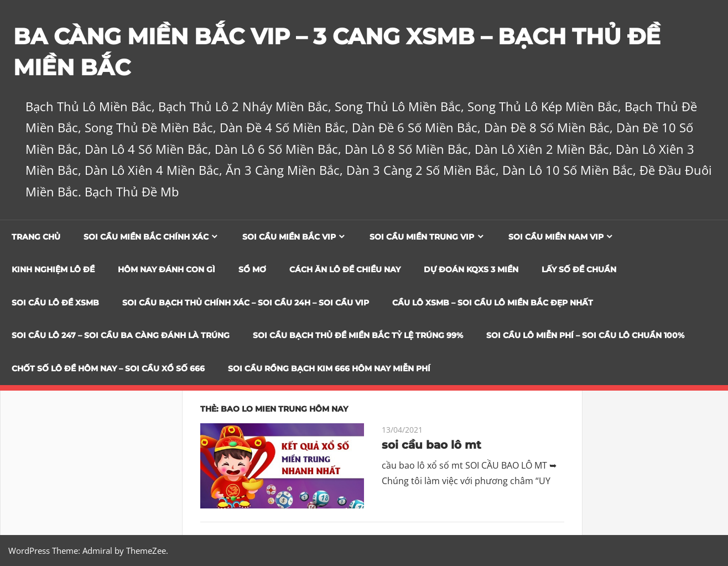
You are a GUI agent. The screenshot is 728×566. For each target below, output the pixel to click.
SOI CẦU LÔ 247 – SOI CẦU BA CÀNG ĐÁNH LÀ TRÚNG (121, 335)
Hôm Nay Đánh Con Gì (167, 269)
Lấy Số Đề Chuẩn (579, 269)
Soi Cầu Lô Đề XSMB (55, 303)
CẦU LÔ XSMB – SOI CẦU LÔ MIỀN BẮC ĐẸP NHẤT (493, 303)
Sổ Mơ (252, 269)
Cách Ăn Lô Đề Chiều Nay (345, 269)
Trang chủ (36, 237)
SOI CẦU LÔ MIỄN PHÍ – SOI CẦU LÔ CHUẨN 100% (585, 335)
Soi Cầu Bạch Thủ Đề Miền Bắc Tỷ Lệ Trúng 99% (358, 335)
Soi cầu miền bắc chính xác (146, 237)
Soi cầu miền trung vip (422, 237)
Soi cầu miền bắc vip (289, 237)
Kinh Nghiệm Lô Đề (53, 269)
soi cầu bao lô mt (431, 445)
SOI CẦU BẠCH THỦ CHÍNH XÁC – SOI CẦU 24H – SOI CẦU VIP (246, 303)
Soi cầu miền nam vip (556, 237)
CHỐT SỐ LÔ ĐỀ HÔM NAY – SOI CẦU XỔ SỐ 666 (108, 368)
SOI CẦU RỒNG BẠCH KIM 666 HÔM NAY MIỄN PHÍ (329, 368)
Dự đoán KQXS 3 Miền (471, 269)
